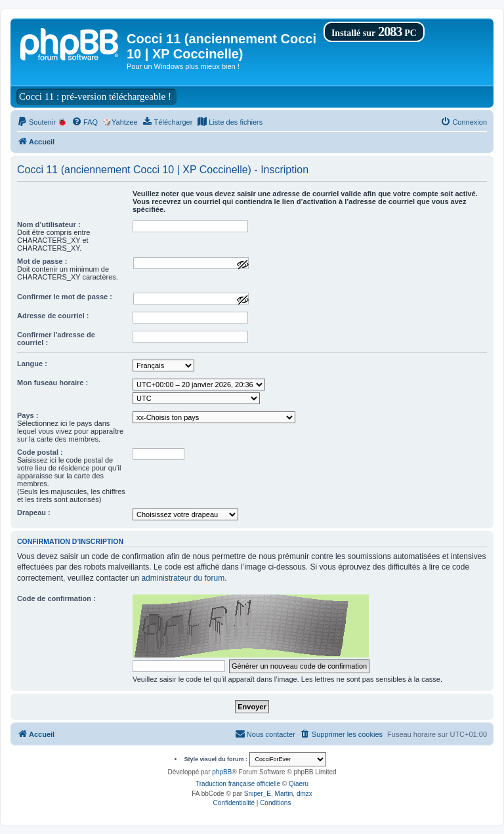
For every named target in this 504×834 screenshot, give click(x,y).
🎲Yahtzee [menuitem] (120, 122)
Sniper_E (258, 794)
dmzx (304, 794)
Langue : (32, 364)
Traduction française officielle (238, 784)
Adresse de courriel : (53, 316)
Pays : (28, 415)
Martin (284, 794)
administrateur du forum (183, 578)
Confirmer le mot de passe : (65, 297)
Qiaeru (299, 784)
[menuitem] (42, 122)
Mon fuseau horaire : (52, 383)
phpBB (222, 772)
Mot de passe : (42, 261)
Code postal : (40, 452)
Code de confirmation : (56, 598)
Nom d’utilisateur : (49, 224)
